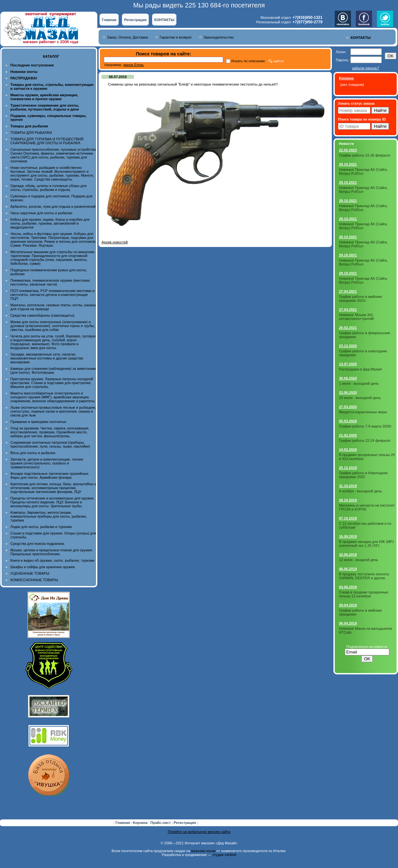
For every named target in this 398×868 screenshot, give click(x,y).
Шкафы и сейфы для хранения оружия (42, 567)
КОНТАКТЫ (164, 20)
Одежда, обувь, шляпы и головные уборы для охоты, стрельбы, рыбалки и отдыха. (48, 188)
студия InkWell (224, 855)
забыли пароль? (365, 68)
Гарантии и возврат (176, 37)
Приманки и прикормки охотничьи (38, 422)
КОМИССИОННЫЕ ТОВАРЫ (34, 580)
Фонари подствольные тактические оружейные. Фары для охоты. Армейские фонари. (50, 475)
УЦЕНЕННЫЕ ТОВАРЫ (30, 573)
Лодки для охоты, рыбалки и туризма (41, 527)
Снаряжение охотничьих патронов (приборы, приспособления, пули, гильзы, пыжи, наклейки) (50, 444)
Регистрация (135, 20)
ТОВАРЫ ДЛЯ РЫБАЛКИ (31, 133)
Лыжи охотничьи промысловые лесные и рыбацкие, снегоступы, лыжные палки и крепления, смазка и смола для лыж (53, 411)
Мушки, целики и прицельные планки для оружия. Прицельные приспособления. (52, 552)
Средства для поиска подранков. (38, 544)
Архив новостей (115, 242)
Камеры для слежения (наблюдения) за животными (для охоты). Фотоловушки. (53, 370)
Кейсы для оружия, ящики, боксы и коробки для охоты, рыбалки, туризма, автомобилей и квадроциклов (50, 223)
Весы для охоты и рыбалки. (33, 453)
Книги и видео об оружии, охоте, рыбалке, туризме (52, 560)
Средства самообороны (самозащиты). (43, 315)
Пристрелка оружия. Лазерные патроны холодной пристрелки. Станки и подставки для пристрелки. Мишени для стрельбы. (52, 383)
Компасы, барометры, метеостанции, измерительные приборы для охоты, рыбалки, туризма (49, 516)
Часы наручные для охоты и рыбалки (41, 213)
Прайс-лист (161, 823)
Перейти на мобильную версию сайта (199, 832)
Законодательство (218, 37)
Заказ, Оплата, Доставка (127, 37)
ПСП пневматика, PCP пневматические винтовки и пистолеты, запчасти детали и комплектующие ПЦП (52, 295)
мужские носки (203, 851)
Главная (109, 20)
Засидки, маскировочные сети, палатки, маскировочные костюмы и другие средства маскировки (47, 358)
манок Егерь (133, 65)
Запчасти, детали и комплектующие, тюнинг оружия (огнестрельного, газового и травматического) (47, 463)
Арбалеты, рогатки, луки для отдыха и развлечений (53, 206)
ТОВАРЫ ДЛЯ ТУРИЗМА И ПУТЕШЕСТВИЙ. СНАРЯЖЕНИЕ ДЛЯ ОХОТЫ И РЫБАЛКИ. (47, 141)
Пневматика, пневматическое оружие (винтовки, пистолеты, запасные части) (50, 282)
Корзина (141, 823)
